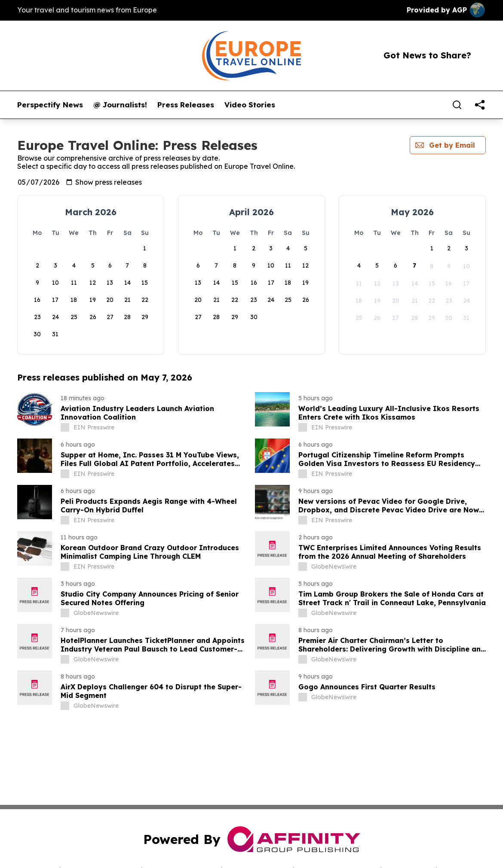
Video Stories (250, 105)
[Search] (457, 105)
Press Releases (186, 105)
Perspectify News (50, 105)
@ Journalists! (120, 105)
